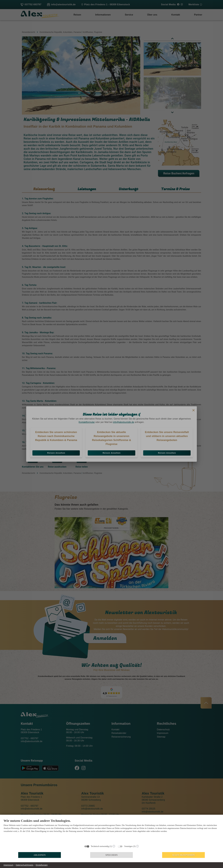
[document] (111, 831)
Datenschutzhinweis (25, 865)
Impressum (8, 865)
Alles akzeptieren (184, 855)
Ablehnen (40, 855)
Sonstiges (128, 846)
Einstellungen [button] (42, 865)
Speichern (111, 855)
